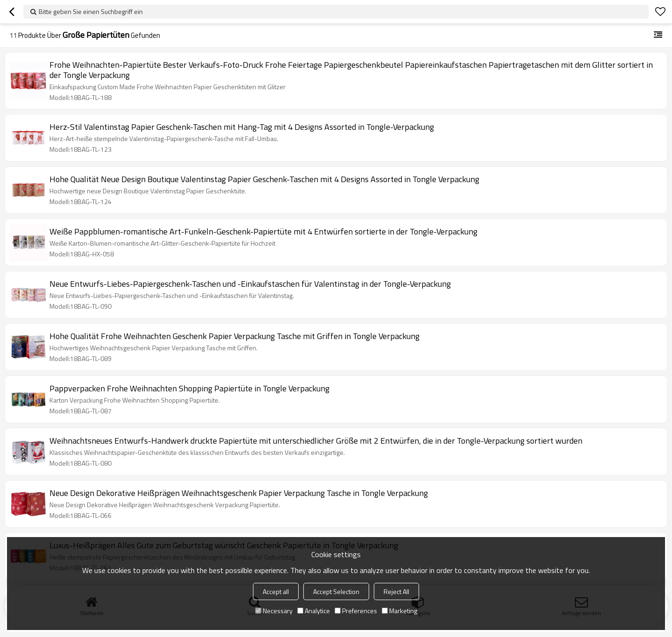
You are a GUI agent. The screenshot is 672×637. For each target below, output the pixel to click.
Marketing (399, 611)
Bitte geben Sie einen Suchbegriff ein (91, 11)
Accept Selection (336, 591)
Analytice (314, 611)
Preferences (356, 611)
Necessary (274, 611)
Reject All (396, 591)
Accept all (276, 591)
